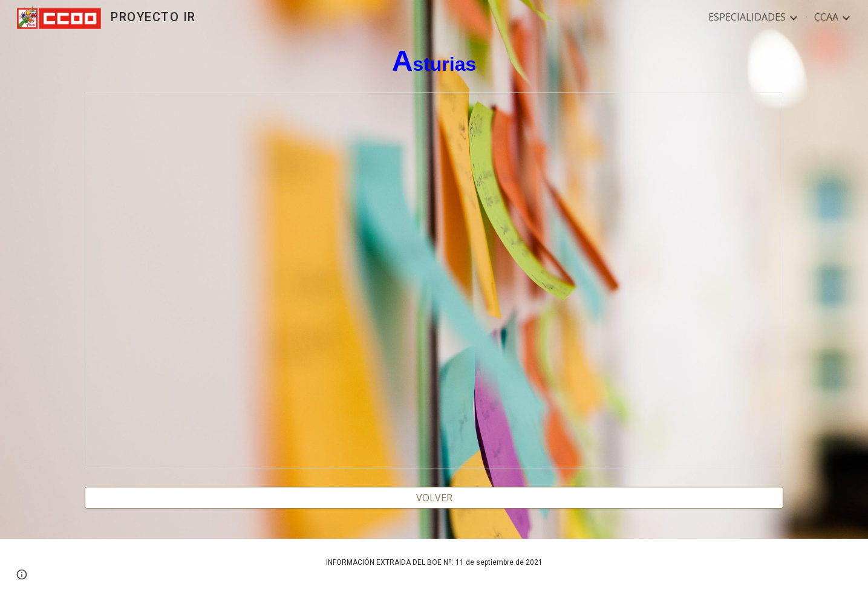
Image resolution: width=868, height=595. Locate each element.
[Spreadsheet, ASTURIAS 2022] (434, 281)
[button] (22, 574)
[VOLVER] (434, 498)
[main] (434, 61)
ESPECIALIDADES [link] (747, 17)
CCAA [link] (826, 17)
